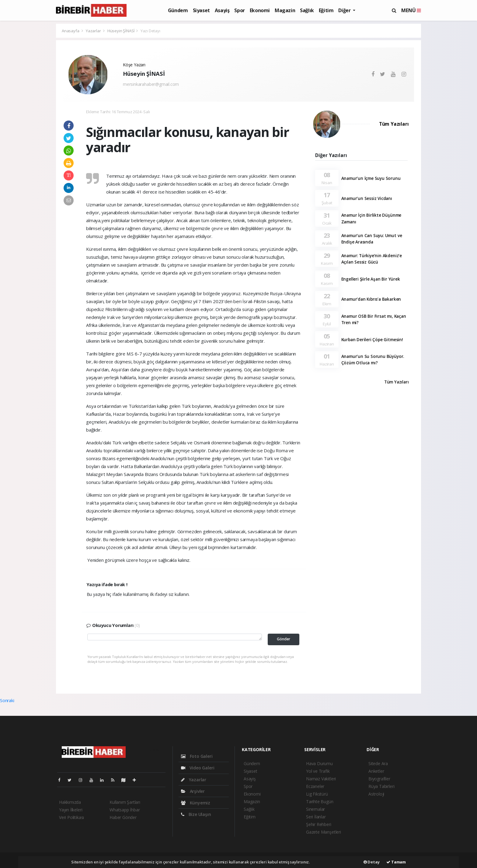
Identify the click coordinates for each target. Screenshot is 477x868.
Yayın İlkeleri (71, 810)
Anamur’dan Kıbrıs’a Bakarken (371, 299)
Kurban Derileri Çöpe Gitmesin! (372, 340)
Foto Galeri (197, 756)
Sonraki (7, 700)
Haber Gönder (123, 817)
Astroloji (376, 794)
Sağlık (307, 10)
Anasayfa (71, 31)
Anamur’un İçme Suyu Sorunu (371, 178)
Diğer (345, 10)
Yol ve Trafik (318, 771)
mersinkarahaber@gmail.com (151, 84)
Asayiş (222, 10)
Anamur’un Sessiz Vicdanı (367, 198)
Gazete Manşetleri (324, 832)
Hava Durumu (319, 763)
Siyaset (201, 10)
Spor (239, 10)
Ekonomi (260, 10)
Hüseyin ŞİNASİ (121, 31)
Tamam (396, 862)
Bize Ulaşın (196, 814)
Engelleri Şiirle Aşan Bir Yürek (371, 279)
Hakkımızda (70, 802)
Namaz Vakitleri (321, 779)
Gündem (178, 10)
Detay (372, 862)
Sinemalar (315, 809)
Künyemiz (196, 803)
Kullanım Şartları (125, 802)
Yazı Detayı (150, 31)
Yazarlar (94, 31)
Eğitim (326, 10)
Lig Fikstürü (317, 794)
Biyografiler (379, 779)
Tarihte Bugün (320, 801)
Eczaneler (315, 786)
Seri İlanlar (316, 817)
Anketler (376, 771)
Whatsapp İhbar (125, 810)
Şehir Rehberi (319, 824)
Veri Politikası (71, 817)
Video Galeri (198, 768)
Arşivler (193, 791)
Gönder (284, 639)
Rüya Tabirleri (381, 786)
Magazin (285, 10)
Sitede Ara (378, 763)
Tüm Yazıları (394, 124)
